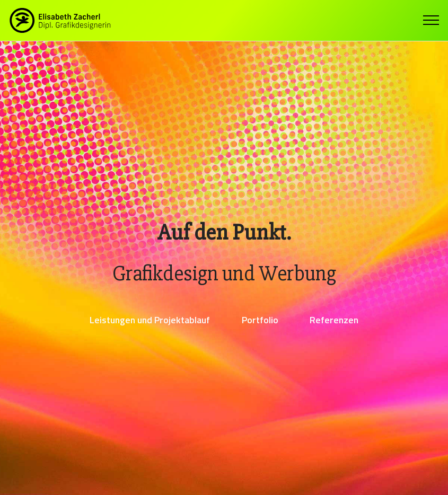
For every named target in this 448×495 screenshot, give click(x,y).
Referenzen (334, 320)
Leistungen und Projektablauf (150, 320)
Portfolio (260, 320)
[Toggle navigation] (431, 20)
